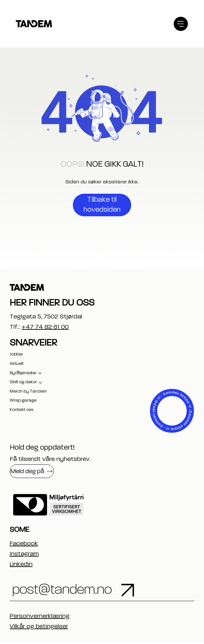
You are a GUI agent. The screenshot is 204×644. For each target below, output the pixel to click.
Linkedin (21, 564)
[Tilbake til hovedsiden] (102, 205)
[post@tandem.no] (81, 591)
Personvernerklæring (40, 619)
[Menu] (181, 24)
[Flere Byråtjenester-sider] (40, 373)
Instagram (24, 554)
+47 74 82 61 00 (45, 327)
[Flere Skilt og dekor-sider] (40, 383)
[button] (32, 471)
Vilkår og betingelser (39, 629)
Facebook (24, 544)
